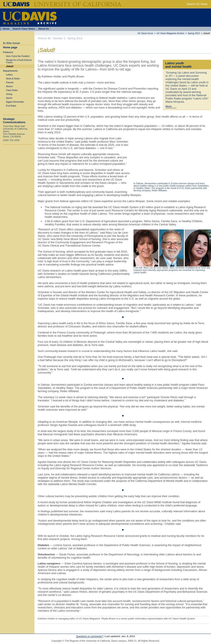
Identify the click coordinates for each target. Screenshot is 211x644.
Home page (10, 47)
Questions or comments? (90, 636)
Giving (9, 94)
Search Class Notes (24, 29)
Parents (10, 82)
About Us (43, 29)
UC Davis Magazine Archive (170, 33)
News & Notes (13, 79)
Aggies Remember (15, 102)
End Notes (11, 106)
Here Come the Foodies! (18, 56)
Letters (9, 75)
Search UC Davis (197, 4)
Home (6, 29)
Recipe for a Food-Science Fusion (19, 61)
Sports (9, 98)
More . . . (171, 106)
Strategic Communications (14, 121)
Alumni (9, 86)
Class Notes (12, 90)
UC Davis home (145, 33)
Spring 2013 (194, 33)
